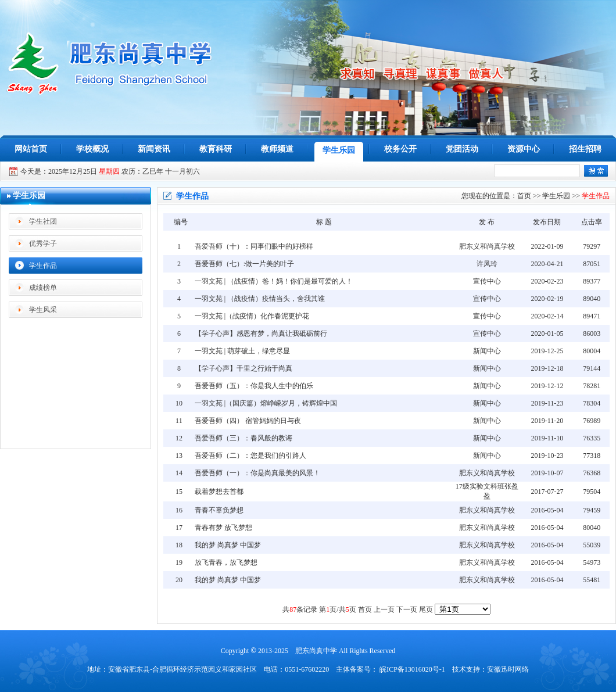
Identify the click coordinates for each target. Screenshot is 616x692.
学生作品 (43, 266)
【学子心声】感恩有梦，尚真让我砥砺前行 (261, 334)
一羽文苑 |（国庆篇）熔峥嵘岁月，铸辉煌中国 (266, 403)
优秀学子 (43, 243)
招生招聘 (585, 149)
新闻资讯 (154, 149)
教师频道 (277, 149)
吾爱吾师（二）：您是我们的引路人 (250, 456)
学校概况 (92, 149)
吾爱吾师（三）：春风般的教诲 (243, 438)
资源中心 (524, 149)
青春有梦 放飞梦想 (223, 528)
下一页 (407, 609)
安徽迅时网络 (508, 669)
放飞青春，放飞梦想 (226, 562)
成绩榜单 (43, 288)
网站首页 (31, 149)
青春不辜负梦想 (219, 510)
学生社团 (43, 221)
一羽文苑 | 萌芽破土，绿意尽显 (242, 351)
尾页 (426, 609)
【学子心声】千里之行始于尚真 (243, 368)
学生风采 (43, 310)
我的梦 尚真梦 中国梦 (228, 545)
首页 (524, 196)
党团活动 (462, 149)
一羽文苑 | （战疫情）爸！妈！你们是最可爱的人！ (274, 281)
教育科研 (216, 149)
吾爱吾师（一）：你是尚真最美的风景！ (257, 473)
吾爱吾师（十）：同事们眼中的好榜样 (254, 246)
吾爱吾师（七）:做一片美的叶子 (244, 264)
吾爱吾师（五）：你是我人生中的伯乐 (254, 386)
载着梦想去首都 (219, 492)
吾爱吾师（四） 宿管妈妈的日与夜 (248, 421)
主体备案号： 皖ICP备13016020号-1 (391, 669)
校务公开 (400, 149)
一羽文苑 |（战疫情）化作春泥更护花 (252, 316)
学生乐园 (339, 150)
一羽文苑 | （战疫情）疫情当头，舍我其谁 (260, 299)
